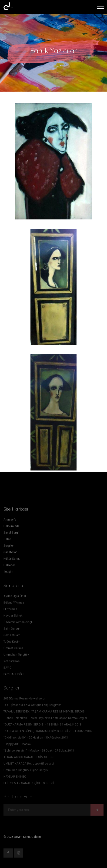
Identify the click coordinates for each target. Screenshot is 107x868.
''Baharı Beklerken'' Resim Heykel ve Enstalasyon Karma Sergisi (45, 719)
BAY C (7, 669)
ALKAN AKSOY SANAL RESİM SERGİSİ (29, 758)
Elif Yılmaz (10, 610)
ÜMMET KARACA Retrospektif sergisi (29, 764)
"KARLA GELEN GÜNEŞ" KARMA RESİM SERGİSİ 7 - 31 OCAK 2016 (48, 732)
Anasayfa (10, 521)
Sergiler (9, 547)
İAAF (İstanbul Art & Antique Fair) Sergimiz (32, 706)
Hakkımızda (12, 527)
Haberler (9, 566)
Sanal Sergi (11, 534)
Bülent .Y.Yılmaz (14, 604)
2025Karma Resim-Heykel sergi (24, 699)
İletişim (8, 573)
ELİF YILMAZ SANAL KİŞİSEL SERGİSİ (29, 784)
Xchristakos (12, 662)
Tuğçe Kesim (12, 643)
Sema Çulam (12, 636)
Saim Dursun (12, 630)
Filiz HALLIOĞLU (15, 675)
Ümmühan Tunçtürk (16, 656)
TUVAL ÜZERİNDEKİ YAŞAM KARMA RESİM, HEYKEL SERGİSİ (45, 712)
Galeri (7, 540)
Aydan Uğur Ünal (15, 597)
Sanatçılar (10, 553)
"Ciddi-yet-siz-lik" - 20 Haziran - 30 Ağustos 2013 (36, 738)
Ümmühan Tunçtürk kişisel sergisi (26, 771)
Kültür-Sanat (12, 560)
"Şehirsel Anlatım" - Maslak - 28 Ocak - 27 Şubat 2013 (39, 751)
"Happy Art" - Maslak (17, 745)
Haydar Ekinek (13, 617)
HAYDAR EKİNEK (15, 777)
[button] (100, 6)
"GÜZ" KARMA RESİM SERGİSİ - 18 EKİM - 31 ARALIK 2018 (42, 725)
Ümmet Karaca (13, 649)
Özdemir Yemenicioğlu (18, 623)
